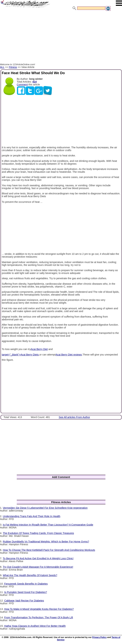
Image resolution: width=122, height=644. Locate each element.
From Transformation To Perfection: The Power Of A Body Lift (39, 617)
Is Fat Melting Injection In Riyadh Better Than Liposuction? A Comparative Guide (48, 525)
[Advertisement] (61, 37)
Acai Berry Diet (39, 349)
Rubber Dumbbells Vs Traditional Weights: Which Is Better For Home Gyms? (46, 542)
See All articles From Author (74, 417)
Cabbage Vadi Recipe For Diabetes (24, 601)
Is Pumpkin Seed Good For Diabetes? (26, 592)
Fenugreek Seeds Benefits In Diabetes (26, 584)
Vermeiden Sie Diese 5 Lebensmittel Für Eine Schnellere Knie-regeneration (45, 508)
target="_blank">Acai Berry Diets (20, 355)
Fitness (13, 67)
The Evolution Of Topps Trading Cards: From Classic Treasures (38, 533)
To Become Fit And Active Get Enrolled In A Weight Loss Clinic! (38, 558)
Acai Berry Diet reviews (69, 355)
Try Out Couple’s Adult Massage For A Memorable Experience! (38, 567)
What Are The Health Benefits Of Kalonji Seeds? (30, 575)
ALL (2, 67)
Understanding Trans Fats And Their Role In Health (32, 516)
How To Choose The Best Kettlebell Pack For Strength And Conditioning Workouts (49, 550)
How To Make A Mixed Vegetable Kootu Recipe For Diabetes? (39, 609)
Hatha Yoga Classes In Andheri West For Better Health (35, 626)
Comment (22, 85)
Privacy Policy (99, 637)
